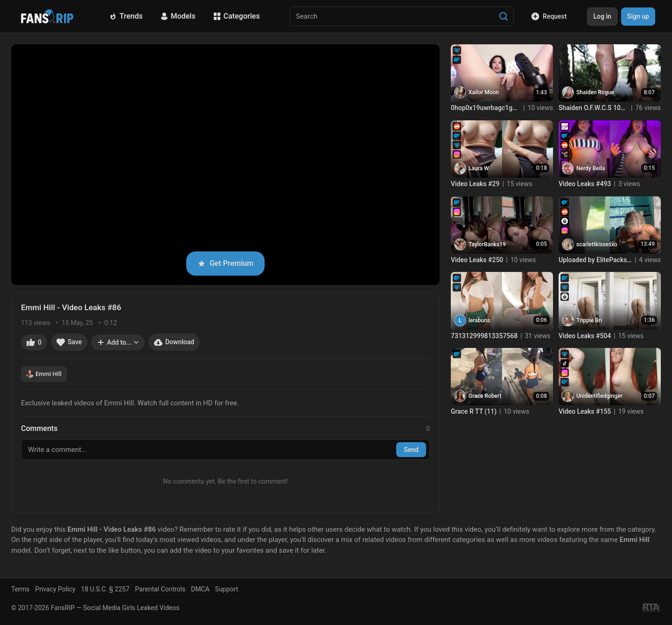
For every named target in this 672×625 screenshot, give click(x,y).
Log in (602, 16)
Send (411, 450)
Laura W (479, 168)
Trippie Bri (589, 320)
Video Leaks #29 (475, 184)
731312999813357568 (484, 336)
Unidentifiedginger (599, 396)
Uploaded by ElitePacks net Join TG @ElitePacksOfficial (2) (595, 260)
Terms (20, 589)
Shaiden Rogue (595, 92)
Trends (126, 16)
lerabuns (479, 320)
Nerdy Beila (591, 168)
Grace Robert (485, 396)
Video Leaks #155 (585, 411)
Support (227, 589)
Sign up (638, 16)
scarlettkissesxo (597, 244)
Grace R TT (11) (474, 411)
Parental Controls (160, 589)
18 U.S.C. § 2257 (105, 589)
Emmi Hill (44, 374)
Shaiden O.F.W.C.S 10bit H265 (593, 108)
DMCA (200, 589)
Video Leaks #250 (477, 260)
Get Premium (225, 263)
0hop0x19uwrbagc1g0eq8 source (486, 108)
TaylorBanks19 (487, 244)
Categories (237, 16)
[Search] (504, 16)
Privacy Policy (55, 589)
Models (178, 16)
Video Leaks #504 (585, 336)
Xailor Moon (484, 92)
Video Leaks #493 (585, 184)
